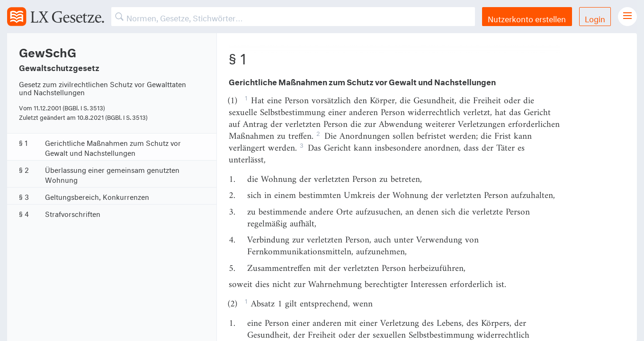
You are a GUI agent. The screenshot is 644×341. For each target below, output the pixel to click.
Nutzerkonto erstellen (527, 18)
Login (595, 18)
